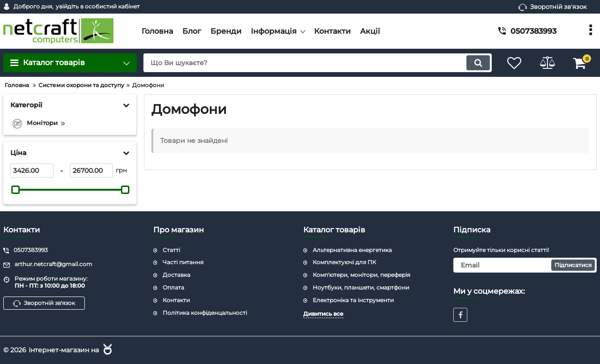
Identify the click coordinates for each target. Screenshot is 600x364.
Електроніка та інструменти (353, 300)
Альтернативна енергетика (352, 250)
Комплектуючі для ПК (344, 262)
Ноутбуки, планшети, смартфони (361, 287)
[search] (318, 63)
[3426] (32, 171)
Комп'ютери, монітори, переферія (361, 275)
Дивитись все (323, 314)
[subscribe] (525, 265)
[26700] (91, 171)
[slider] (15, 190)
